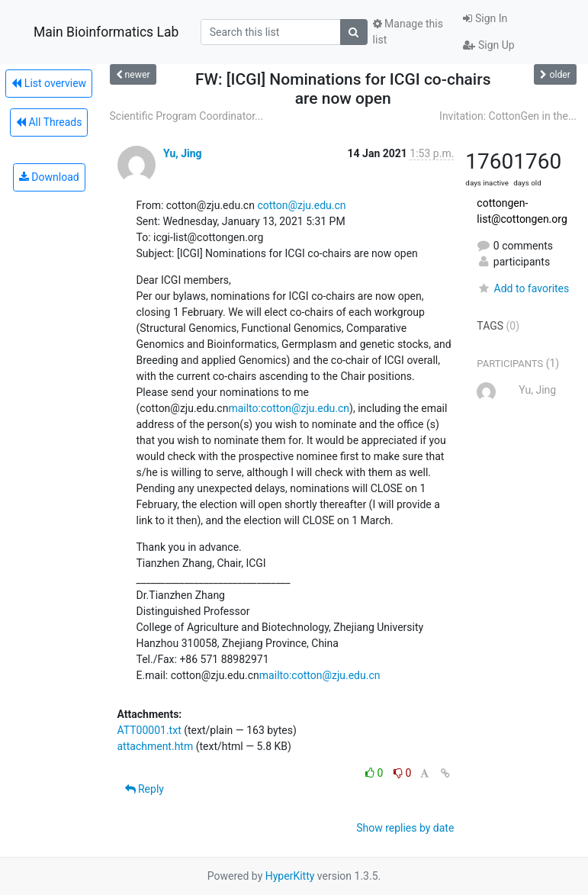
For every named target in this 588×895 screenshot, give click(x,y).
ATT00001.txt (149, 730)
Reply (145, 789)
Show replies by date (405, 828)
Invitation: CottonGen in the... (508, 116)
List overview (49, 83)
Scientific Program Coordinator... (187, 116)
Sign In (485, 18)
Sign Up (488, 45)
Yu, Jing (183, 153)
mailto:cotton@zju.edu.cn (289, 408)
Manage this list (408, 32)
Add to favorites (523, 288)
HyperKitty (290, 876)
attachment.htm (156, 746)
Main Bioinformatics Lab (106, 32)
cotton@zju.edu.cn (301, 205)
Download (49, 177)
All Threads (49, 122)
